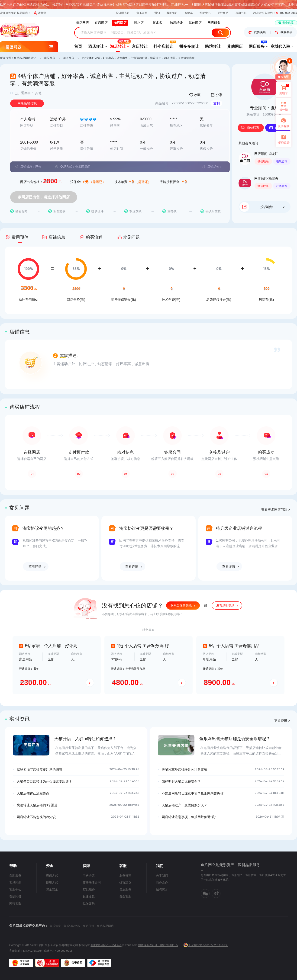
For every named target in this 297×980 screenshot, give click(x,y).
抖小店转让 (163, 45)
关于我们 (162, 876)
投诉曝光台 (123, 13)
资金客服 (125, 896)
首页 (78, 47)
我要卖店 (284, 32)
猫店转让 (96, 47)
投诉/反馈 (283, 143)
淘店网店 (68, 58)
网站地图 (15, 903)
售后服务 (125, 889)
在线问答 (15, 896)
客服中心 (15, 889)
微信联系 (250, 128)
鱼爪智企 (55, 926)
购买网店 (49, 58)
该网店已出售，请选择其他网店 (44, 197)
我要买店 (257, 32)
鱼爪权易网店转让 (25, 58)
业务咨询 (125, 876)
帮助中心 (205, 13)
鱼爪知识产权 (72, 926)
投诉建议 (272, 207)
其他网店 (235, 47)
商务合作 (162, 882)
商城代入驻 (280, 47)
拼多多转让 (189, 47)
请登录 (40, 13)
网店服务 (257, 45)
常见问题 (15, 882)
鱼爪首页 (142, 13)
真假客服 (284, 126)
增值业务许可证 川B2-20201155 (158, 945)
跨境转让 (213, 47)
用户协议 (89, 876)
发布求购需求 (225, 606)
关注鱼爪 (223, 13)
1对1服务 (89, 889)
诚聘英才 (162, 889)
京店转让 (140, 47)
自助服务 (15, 876)
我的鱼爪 (172, 13)
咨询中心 (241, 13)
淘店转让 (118, 45)
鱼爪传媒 (89, 926)
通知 (157, 13)
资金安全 (52, 889)
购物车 (189, 13)
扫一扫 (282, 106)
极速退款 (89, 896)
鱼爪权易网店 (105, 926)
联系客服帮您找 (181, 606)
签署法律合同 (92, 882)
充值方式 (52, 876)
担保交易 (89, 903)
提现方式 (52, 882)
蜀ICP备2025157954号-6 (106, 945)
